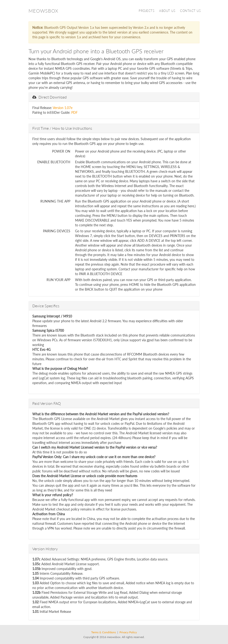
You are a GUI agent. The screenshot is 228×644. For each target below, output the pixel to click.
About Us (167, 11)
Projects (147, 11)
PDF (74, 112)
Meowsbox (43, 11)
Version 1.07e (63, 108)
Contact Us (190, 11)
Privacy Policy (128, 632)
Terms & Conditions (104, 632)
